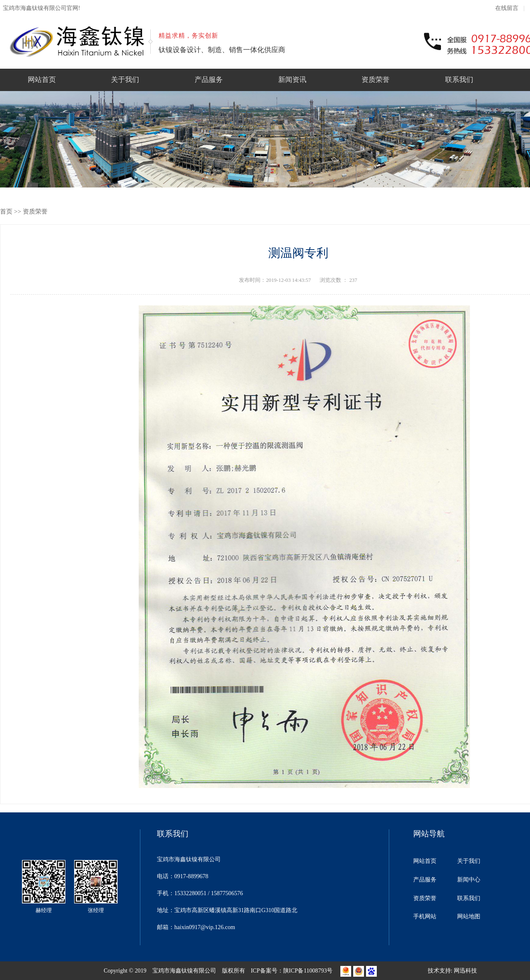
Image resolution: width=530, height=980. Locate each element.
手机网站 (425, 916)
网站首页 (42, 80)
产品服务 (209, 80)
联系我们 (459, 80)
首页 (6, 211)
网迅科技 (465, 970)
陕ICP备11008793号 (308, 970)
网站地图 (469, 916)
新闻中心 (469, 879)
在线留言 (507, 8)
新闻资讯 (292, 80)
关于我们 (125, 80)
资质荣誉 (376, 80)
